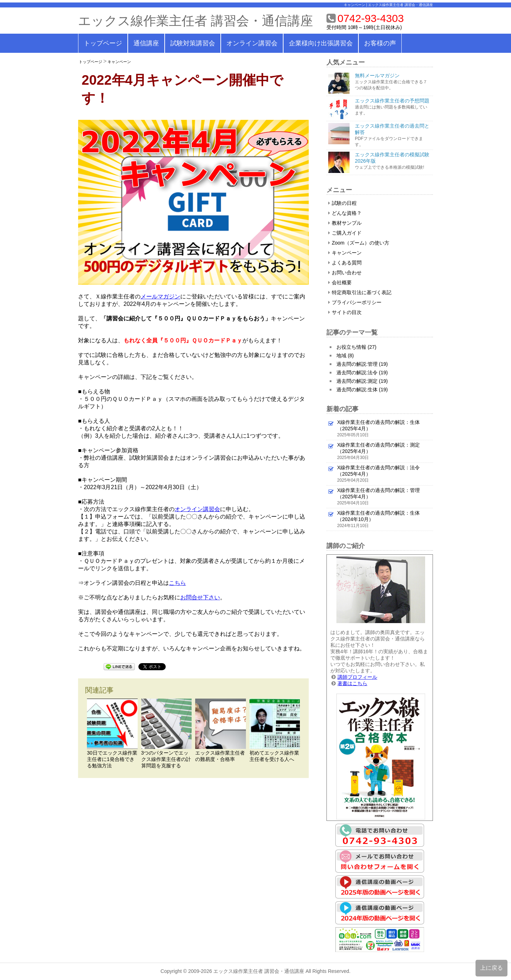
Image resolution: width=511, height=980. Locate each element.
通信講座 (146, 43)
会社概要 (340, 282)
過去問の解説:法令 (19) (362, 373)
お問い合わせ (345, 273)
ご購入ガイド (345, 233)
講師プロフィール (357, 677)
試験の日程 (342, 203)
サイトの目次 (345, 312)
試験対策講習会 (193, 43)
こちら (177, 583)
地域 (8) (345, 355)
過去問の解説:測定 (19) (362, 381)
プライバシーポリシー (355, 302)
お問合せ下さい (200, 597)
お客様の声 (380, 43)
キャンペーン (119, 62)
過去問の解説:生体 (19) (362, 390)
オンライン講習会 (252, 43)
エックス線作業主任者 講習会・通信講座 (196, 21)
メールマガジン (160, 296)
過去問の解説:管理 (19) (362, 364)
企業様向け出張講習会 (321, 43)
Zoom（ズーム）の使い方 (359, 243)
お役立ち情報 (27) (356, 347)
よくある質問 (345, 263)
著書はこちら (352, 683)
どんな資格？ (345, 213)
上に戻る (491, 968)
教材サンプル (345, 223)
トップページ (103, 43)
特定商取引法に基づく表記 (360, 292)
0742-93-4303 (371, 18)
